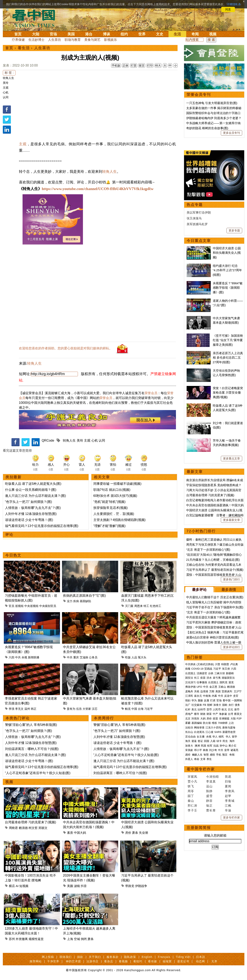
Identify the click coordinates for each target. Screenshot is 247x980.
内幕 (214, 696)
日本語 (201, 957)
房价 (128, 833)
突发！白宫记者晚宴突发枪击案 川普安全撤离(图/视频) (228, 393)
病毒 (188, 669)
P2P (239, 719)
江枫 (228, 806)
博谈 (106, 34)
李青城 (230, 801)
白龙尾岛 (199, 732)
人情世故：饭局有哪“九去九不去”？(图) (33, 508)
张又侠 (226, 669)
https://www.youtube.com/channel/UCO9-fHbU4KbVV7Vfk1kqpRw (98, 189)
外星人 (189, 759)
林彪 (206, 750)
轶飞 (191, 786)
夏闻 (228, 786)
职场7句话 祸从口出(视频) (112, 490)
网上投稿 (48, 957)
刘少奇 (213, 750)
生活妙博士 (36, 40)
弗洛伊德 (190, 687)
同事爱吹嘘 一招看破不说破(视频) (117, 484)
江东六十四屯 (213, 728)
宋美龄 (189, 750)
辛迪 (228, 810)
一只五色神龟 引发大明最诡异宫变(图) (212, 103)
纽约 (124, 34)
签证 (200, 741)
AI (17, 886)
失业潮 (143, 833)
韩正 (34, 709)
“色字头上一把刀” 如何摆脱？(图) (29, 502)
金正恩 (213, 687)
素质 (70, 833)
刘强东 (195, 719)
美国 (71, 34)
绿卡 (219, 741)
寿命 (197, 759)
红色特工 (156, 606)
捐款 (80, 957)
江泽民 (189, 696)
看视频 (123, 961)
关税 (197, 691)
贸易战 (208, 669)
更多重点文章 (231, 458)
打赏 (134, 65)
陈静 (209, 791)
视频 (213, 34)
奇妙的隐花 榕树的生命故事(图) (207, 128)
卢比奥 (234, 664)
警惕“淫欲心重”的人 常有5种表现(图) (31, 725)
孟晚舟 (189, 691)
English (147, 957)
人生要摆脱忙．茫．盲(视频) (114, 514)
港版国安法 (228, 678)
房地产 (189, 714)
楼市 (197, 714)
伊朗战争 (141, 886)
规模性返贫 (36, 939)
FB (205, 705)
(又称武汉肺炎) (205, 664)
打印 (150, 65)
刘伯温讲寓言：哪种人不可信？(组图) (32, 749)
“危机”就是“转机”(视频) (110, 502)
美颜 (70, 886)
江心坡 (209, 732)
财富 (209, 714)
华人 (215, 737)
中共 (18, 657)
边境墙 (204, 691)
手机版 (116, 65)
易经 (188, 755)
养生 (209, 759)
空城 (77, 939)
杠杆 (188, 709)
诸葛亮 (234, 750)
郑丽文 (43, 828)
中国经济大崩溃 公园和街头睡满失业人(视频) (227, 253)
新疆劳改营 (229, 732)
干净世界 (53, 961)
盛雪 (209, 796)
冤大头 (142, 657)
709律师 (223, 723)
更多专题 (234, 230)
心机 (6, 92)
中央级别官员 (48, 606)
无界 (214, 961)
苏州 (12, 939)
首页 (18, 34)
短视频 (24, 886)
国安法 (189, 678)
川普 (218, 664)
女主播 (201, 737)
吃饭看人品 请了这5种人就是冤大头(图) (33, 484)
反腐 (207, 700)
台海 (141, 709)
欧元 (224, 709)
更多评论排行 (231, 647)
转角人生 (8, 78)
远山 (209, 786)
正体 (125, 65)
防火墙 (207, 723)
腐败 (200, 700)
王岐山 (222, 687)
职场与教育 (73, 40)
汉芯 (95, 709)
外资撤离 (22, 939)
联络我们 (66, 957)
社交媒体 (197, 705)
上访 (231, 723)
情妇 (188, 700)
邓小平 (198, 750)
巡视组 (19, 606)
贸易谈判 (227, 691)
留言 (142, 65)
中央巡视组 (31, 606)
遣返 (194, 741)
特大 (158, 65)
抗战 (216, 746)
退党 (231, 682)
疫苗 (203, 678)
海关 (188, 741)
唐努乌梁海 (229, 728)
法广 (188, 705)
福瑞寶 (167, 961)
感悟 (212, 755)
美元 (194, 709)
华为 (194, 700)
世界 (142, 34)
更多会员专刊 (231, 133)
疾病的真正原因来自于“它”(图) (84, 596)
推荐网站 (36, 961)
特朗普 (225, 664)
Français (164, 957)
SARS (218, 732)
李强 (11, 709)
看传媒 (152, 961)
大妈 (203, 719)
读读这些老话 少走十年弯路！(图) (29, 520)
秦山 (191, 801)
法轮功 (189, 728)
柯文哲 (33, 828)
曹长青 (211, 810)
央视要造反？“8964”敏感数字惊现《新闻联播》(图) (228, 288)
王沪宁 (238, 691)
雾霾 (188, 723)
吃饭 (128, 657)
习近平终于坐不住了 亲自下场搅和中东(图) (215, 607)
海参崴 (223, 714)
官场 (53, 34)
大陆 (36, 34)
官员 (11, 606)
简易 (228, 777)
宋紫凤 (192, 777)
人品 (134, 657)
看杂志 (109, 961)
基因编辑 (197, 723)
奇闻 (195, 34)
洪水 (209, 678)
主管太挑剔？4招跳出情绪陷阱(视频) (120, 520)
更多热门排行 (231, 579)
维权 (214, 723)
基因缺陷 (85, 601)
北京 (188, 719)
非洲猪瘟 (224, 719)
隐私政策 (130, 957)
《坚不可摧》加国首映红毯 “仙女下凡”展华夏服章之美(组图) (228, 340)
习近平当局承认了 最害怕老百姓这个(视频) (215, 570)
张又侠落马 (194, 218)
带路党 (130, 886)
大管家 (87, 709)
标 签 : (9, 73)
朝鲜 (210, 705)
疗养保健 (18, 40)
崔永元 (198, 696)
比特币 (202, 709)
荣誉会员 (151, 393)
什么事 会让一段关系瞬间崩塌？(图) (31, 490)
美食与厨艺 (92, 40)
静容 (209, 801)
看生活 (24, 48)
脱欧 (225, 705)
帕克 (128, 709)
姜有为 (71, 709)
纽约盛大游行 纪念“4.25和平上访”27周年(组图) (227, 270)
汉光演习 (190, 682)
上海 (70, 939)
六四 (11, 657)
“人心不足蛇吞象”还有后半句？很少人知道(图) (38, 773)
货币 (209, 709)
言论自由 (190, 737)
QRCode (48, 440)
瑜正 (209, 806)
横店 (12, 886)
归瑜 (228, 781)
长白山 (189, 732)
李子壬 (192, 810)
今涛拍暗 (213, 777)
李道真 (211, 781)
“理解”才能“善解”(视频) (110, 526)
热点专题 (195, 205)
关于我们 (95, 957)
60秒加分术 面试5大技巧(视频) (115, 496)
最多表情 (229, 590)
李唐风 (230, 791)
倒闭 (84, 939)
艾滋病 (84, 657)
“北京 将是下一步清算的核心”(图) (208, 550)
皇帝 (227, 750)
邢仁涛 (192, 806)
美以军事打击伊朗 (199, 212)
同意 (228, 9)
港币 (237, 709)
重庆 (76, 657)
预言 (225, 755)
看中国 (36, 18)
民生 (226, 741)
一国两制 (237, 700)
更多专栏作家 (231, 817)
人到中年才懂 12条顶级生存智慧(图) (31, 514)
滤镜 (77, 886)
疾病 (76, 601)
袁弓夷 (217, 678)
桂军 (210, 746)
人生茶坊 (55, 40)
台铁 (211, 673)
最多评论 (199, 590)
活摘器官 (202, 673)
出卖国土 (190, 673)
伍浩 (79, 709)
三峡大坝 (220, 673)
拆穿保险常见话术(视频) (111, 508)
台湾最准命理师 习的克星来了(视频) (30, 822)
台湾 (230, 714)
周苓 (191, 791)
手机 (219, 755)
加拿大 (217, 705)
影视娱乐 (111, 40)
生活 (177, 34)
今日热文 (13, 555)
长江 (197, 678)
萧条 (135, 833)
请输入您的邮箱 (215, 835)
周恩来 (138, 606)
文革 (203, 759)
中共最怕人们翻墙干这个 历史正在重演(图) (215, 597)
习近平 (149, 709)
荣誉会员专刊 (199, 95)
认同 (6, 97)
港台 (89, 34)
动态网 (200, 961)
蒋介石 (233, 746)
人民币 (217, 709)
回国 (207, 741)
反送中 (228, 696)
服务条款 (113, 957)
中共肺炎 (190, 664)
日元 (230, 709)
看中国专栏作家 (201, 769)
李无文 (19, 709)
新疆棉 (230, 673)
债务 (237, 705)
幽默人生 (197, 755)
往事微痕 (202, 682)
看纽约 (138, 961)
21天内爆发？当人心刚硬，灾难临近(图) (213, 560)
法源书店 (92, 961)
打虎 (213, 700)
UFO (199, 687)
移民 (221, 737)
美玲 (6, 83)
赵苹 (228, 796)
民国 (204, 746)
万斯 (212, 691)
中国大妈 (80, 833)
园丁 (191, 796)
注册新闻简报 (199, 828)
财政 (203, 714)
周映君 (13, 828)
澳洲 (197, 746)
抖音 (84, 886)
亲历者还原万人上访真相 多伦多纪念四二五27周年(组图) (228, 358)
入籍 (213, 741)
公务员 (93, 657)
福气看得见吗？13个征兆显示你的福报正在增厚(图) (42, 526)
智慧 (206, 755)
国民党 (224, 682)
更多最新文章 (231, 520)
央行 (231, 705)
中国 (134, 709)
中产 (215, 714)
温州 (27, 709)
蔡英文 (238, 714)
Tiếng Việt (183, 957)
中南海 (207, 696)
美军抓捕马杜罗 (197, 224)
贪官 (236, 696)
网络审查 (199, 728)
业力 (70, 601)
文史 (160, 34)
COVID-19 (197, 669)
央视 (24, 657)
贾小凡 (192, 781)
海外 (233, 741)
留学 (235, 737)
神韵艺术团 (73, 961)
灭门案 (129, 606)
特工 (146, 606)
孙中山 (224, 746)
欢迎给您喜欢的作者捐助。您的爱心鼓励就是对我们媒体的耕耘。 (66, 348)
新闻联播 (34, 657)
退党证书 (183, 961)
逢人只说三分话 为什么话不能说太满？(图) (36, 496)
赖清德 (23, 828)
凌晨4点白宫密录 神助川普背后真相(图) (213, 637)
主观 (6, 88)
